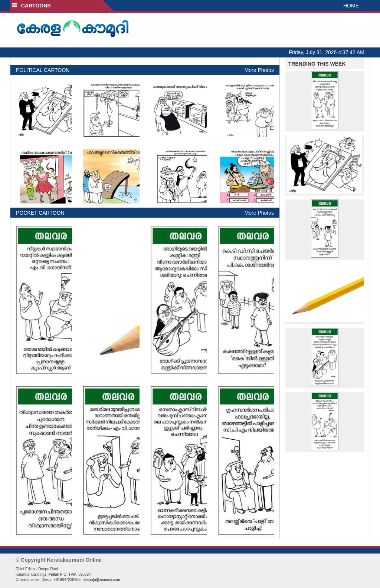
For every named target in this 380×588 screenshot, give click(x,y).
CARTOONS (31, 6)
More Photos (259, 70)
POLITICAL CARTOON (43, 70)
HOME (351, 6)
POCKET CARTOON (40, 213)
